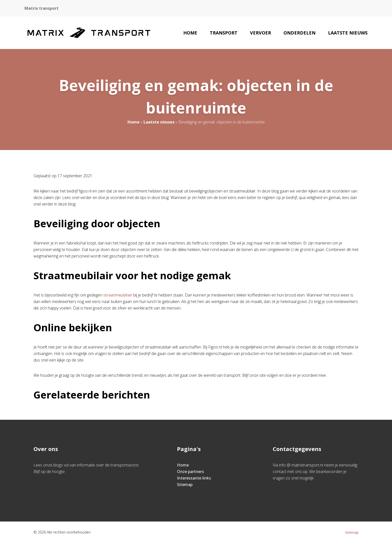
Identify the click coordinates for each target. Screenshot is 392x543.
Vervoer (260, 33)
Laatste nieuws (348, 33)
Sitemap (185, 484)
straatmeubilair (118, 295)
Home (190, 33)
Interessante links (194, 478)
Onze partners (190, 471)
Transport (224, 33)
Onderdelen (299, 33)
